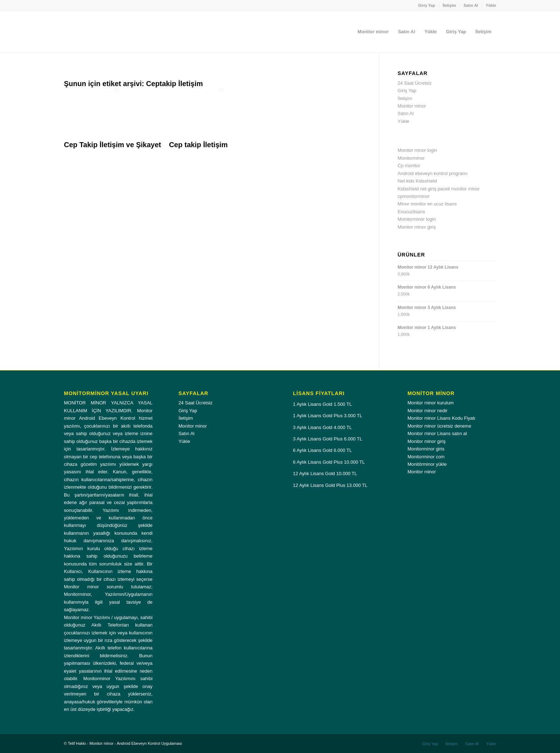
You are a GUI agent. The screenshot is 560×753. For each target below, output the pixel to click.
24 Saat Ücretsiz (414, 83)
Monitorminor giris (426, 449)
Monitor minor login (417, 150)
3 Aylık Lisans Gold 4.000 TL (322, 427)
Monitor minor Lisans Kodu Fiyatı (441, 418)
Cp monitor (409, 166)
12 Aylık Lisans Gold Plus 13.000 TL (330, 485)
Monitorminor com (426, 457)
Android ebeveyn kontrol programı (432, 173)
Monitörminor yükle (427, 464)
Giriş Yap (427, 5)
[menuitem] (427, 5)
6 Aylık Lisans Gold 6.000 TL (322, 450)
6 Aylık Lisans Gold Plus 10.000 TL (329, 462)
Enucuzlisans (411, 212)
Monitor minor (412, 106)
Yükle (491, 5)
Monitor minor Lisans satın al (437, 433)
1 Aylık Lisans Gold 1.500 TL (322, 404)
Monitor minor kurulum (431, 403)
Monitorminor (411, 158)
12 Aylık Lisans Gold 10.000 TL (325, 473)
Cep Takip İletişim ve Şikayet (112, 145)
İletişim (449, 5)
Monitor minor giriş (417, 227)
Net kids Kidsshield (417, 181)
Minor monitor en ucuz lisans (427, 204)
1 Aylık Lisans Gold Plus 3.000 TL (327, 416)
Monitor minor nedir (427, 411)
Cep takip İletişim (198, 145)
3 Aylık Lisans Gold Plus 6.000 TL (327, 439)
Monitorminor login (417, 219)
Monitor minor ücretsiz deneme (439, 426)
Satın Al (471, 5)
